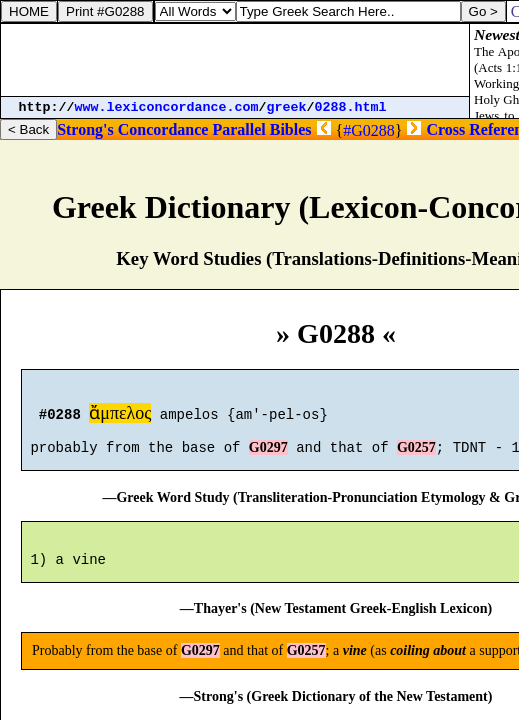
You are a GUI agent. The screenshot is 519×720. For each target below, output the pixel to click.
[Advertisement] (235, 60)
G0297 (268, 456)
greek (287, 107)
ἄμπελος (120, 416)
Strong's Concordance (132, 129)
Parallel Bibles (261, 129)
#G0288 (369, 130)
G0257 (416, 456)
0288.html (351, 107)
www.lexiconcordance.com (167, 107)
